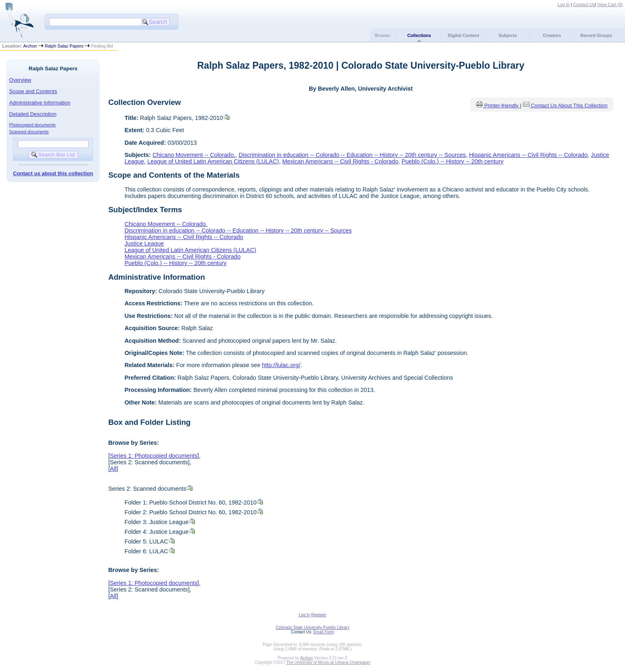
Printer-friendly (502, 105)
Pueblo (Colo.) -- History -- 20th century (452, 161)
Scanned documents (29, 132)
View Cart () (610, 4)
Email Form (324, 632)
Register (319, 615)
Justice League (144, 244)
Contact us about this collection (53, 173)
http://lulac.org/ (281, 365)
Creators (552, 35)
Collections (419, 35)
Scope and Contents (33, 91)
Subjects (508, 35)
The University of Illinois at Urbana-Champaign (329, 662)
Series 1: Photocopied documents (153, 456)
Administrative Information (40, 103)
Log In (564, 4)
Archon (30, 46)
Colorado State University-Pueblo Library (312, 627)
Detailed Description (33, 114)
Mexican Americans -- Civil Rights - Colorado (340, 161)
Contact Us (584, 4)
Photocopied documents (33, 125)
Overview (20, 80)
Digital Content (463, 35)
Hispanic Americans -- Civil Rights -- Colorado (528, 155)
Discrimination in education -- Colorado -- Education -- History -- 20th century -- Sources (352, 155)
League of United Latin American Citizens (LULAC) (213, 161)
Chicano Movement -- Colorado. (194, 155)
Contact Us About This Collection (569, 105)
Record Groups (596, 35)
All (113, 469)
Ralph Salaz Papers (64, 46)
